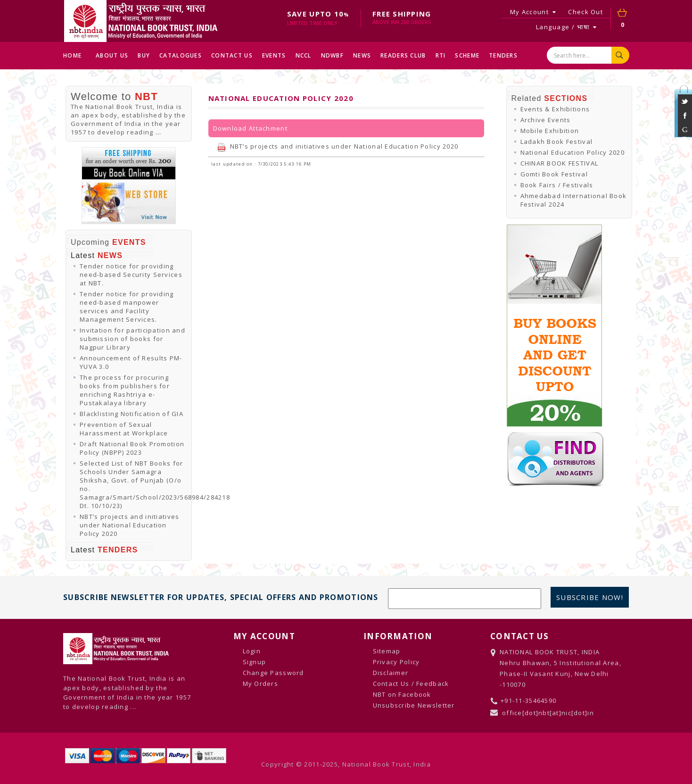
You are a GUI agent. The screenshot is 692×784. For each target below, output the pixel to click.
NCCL (304, 55)
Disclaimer (391, 673)
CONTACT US (232, 55)
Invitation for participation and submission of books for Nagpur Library (132, 339)
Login (252, 651)
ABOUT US (112, 55)
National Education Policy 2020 (573, 152)
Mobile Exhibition (550, 131)
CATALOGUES (181, 55)
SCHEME (467, 55)
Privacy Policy (396, 662)
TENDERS (503, 55)
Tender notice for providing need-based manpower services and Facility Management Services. (127, 307)
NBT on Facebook (402, 694)
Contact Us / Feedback (411, 684)
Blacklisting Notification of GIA (132, 414)
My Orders (261, 684)
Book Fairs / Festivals (557, 185)
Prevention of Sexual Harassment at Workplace (124, 429)
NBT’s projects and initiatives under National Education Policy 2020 (129, 525)
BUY (144, 55)
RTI (441, 55)
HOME (72, 55)
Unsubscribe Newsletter (414, 705)
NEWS (362, 55)
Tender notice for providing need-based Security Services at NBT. (131, 275)
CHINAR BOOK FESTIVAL (560, 163)
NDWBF (332, 55)
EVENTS (274, 55)
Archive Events (546, 120)
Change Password (273, 673)
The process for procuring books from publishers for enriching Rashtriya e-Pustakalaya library (125, 390)
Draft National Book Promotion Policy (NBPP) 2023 (132, 448)
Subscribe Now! (590, 597)
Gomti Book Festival (554, 174)
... (159, 132)
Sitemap (387, 651)
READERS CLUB (403, 55)
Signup (255, 662)
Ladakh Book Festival (557, 142)
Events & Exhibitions (555, 109)
